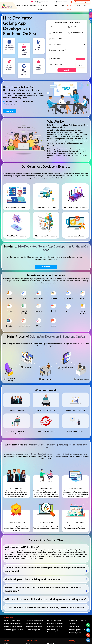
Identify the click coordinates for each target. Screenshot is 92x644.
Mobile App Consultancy (55, 627)
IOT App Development (54, 621)
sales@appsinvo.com (60, 2)
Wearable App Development (78, 630)
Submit (67, 70)
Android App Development (13, 624)
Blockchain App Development (14, 630)
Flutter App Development (34, 624)
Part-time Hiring (28, 101)
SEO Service (73, 624)
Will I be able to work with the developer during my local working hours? (45, 599)
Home (18, 5)
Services (33, 5)
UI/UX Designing (74, 627)
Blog (78, 5)
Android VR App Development (14, 627)
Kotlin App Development (55, 624)
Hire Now (10, 111)
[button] (88, 640)
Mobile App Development (12, 621)
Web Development (75, 633)
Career (55, 5)
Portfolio (25, 5)
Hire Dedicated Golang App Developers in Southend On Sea (53, 248)
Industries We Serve (42, 7)
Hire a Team (69, 7)
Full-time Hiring (11, 101)
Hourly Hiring (10, 104)
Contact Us (85, 7)
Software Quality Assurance (78, 621)
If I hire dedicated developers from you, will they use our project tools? (44, 608)
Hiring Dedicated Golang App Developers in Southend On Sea (59, 446)
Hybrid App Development (34, 627)
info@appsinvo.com (41, 2)
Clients (62, 5)
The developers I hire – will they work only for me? (33, 579)
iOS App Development (33, 630)
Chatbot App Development (34, 621)
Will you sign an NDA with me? (22, 547)
